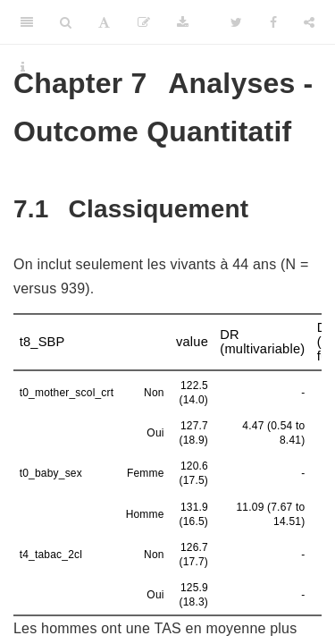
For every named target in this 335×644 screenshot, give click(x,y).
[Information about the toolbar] (23, 67)
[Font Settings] (104, 22)
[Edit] (144, 22)
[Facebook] (273, 22)
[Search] (66, 22)
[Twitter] (236, 22)
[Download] (183, 22)
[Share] (309, 22)
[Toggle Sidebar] (27, 22)
